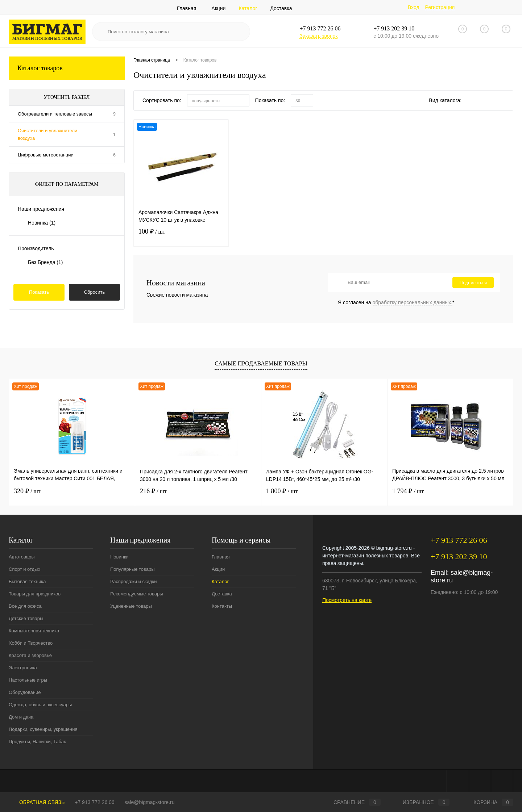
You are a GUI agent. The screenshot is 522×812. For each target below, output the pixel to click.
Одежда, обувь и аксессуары (40, 705)
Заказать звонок (318, 36)
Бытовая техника (27, 581)
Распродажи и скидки (133, 581)
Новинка (42, 223)
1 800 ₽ (282, 491)
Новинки (119, 557)
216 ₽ (153, 491)
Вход (414, 7)
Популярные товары (132, 569)
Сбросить (95, 292)
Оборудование (25, 692)
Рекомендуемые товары (137, 594)
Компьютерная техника (34, 631)
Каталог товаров (67, 68)
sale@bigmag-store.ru (150, 802)
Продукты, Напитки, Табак (37, 742)
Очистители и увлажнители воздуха (47, 134)
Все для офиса (25, 606)
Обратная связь (37, 802)
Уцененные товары (131, 606)
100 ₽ (181, 236)
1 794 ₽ (408, 491)
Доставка (281, 8)
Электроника (23, 668)
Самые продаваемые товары (261, 363)
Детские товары (26, 618)
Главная (187, 8)
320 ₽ (27, 491)
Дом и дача (21, 717)
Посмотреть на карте (347, 600)
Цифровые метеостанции (46, 155)
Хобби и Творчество (31, 643)
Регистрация (440, 7)
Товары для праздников (35, 594)
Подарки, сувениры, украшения (43, 729)
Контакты (222, 606)
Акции (218, 8)
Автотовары (22, 557)
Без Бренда (45, 262)
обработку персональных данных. (413, 302)
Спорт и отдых (24, 569)
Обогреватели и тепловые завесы (55, 114)
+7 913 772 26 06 (94, 802)
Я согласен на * (396, 302)
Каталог (248, 8)
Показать (39, 292)
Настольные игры (28, 680)
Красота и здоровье (30, 655)
